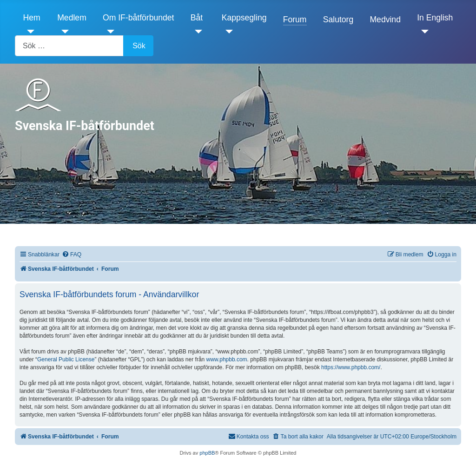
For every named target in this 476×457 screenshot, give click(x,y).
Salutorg (338, 20)
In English (435, 18)
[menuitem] (72, 255)
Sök (139, 46)
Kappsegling (244, 18)
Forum (295, 20)
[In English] (423, 32)
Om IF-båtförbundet (139, 18)
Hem (32, 18)
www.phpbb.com (227, 359)
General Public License (66, 359)
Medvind (385, 20)
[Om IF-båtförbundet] (109, 32)
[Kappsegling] (228, 32)
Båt (197, 18)
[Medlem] (63, 32)
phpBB (207, 453)
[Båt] (196, 32)
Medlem (72, 18)
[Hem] (29, 32)
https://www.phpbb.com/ (351, 367)
